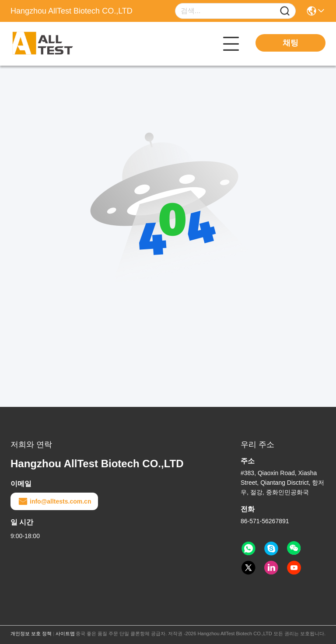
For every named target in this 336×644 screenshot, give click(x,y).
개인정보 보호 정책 (31, 633)
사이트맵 (65, 633)
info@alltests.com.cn (54, 501)
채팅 (290, 43)
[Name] (285, 11)
